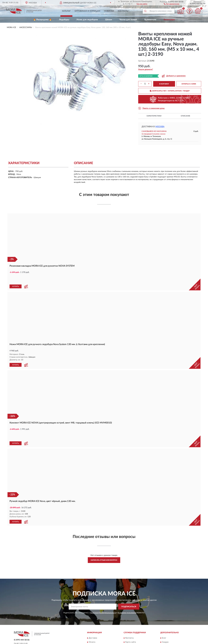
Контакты (123, 11)
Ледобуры (64, 20)
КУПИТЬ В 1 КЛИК (189, 84)
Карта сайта (131, 624)
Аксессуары (169, 20)
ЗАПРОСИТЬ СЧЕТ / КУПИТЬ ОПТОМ (170, 91)
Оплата (92, 624)
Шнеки (109, 20)
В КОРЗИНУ (164, 84)
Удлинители (150, 20)
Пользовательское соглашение (139, 632)
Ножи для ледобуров (87, 20)
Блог (164, 619)
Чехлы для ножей (128, 20)
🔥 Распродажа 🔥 (42, 20)
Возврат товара (96, 628)
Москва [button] (160, 127)
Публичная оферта (134, 628)
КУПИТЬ (16, 277)
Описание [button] (185, 116)
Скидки (165, 624)
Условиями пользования (127, 594)
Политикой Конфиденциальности (103, 594)
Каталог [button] (66, 11)
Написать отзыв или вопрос (104, 542)
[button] (172, 4)
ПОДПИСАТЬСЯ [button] (129, 588)
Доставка (93, 619)
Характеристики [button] (154, 116)
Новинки (109, 11)
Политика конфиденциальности (176, 628)
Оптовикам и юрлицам (87, 11)
